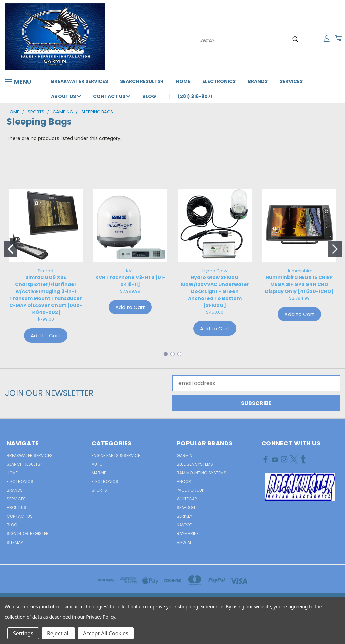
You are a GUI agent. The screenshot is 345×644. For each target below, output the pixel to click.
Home (183, 81)
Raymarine (188, 534)
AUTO (97, 464)
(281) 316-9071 (195, 96)
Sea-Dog (186, 508)
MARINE (99, 473)
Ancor (184, 482)
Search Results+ (142, 81)
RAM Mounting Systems (201, 473)
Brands (258, 81)
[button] (300, 487)
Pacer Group (190, 490)
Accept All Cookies (106, 633)
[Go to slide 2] (335, 249)
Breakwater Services (80, 81)
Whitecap (187, 499)
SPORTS (99, 490)
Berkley (184, 516)
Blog (149, 96)
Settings (23, 633)
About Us (66, 96)
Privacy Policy (100, 617)
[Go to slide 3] (179, 354)
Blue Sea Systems (195, 464)
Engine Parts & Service (116, 456)
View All (185, 542)
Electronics (219, 81)
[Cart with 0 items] (338, 38)
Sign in (14, 534)
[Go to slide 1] (10, 249)
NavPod (184, 525)
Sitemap (15, 542)
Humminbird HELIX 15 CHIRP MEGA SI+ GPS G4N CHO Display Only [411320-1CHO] (299, 284)
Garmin (184, 456)
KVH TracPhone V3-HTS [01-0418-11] (130, 281)
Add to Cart (46, 335)
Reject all (58, 633)
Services (291, 81)
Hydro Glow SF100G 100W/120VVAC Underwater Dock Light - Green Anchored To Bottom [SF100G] (215, 291)
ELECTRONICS (105, 482)
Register (39, 534)
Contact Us (112, 96)
